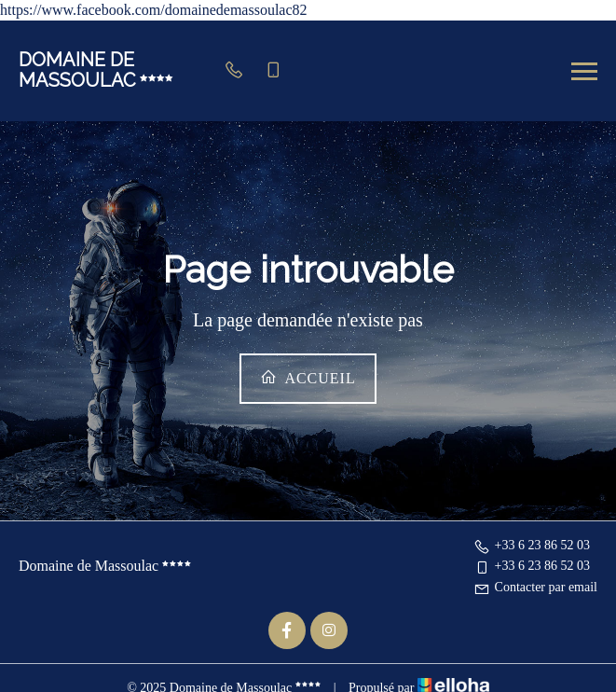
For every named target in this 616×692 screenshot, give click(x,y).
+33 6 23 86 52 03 (532, 545)
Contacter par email (535, 587)
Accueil (308, 377)
